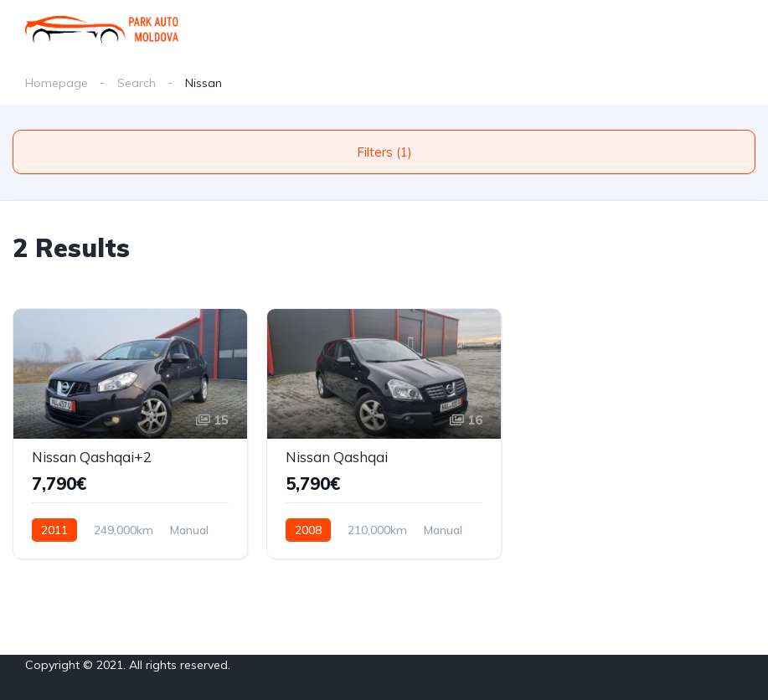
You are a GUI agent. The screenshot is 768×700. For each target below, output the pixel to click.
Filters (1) (384, 152)
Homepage (57, 83)
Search (137, 83)
